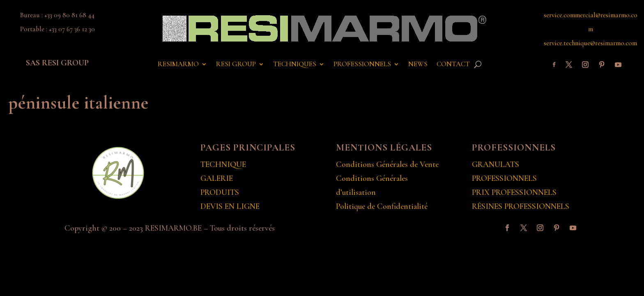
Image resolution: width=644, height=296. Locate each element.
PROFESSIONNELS (362, 65)
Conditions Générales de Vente (387, 164)
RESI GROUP (236, 65)
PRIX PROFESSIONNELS (514, 192)
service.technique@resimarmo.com (590, 43)
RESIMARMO (178, 65)
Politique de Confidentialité (382, 206)
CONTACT (453, 65)
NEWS (418, 65)
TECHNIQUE (223, 164)
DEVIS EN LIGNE (230, 206)
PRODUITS (220, 192)
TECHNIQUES (295, 65)
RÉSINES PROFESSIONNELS (521, 206)
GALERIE (217, 178)
